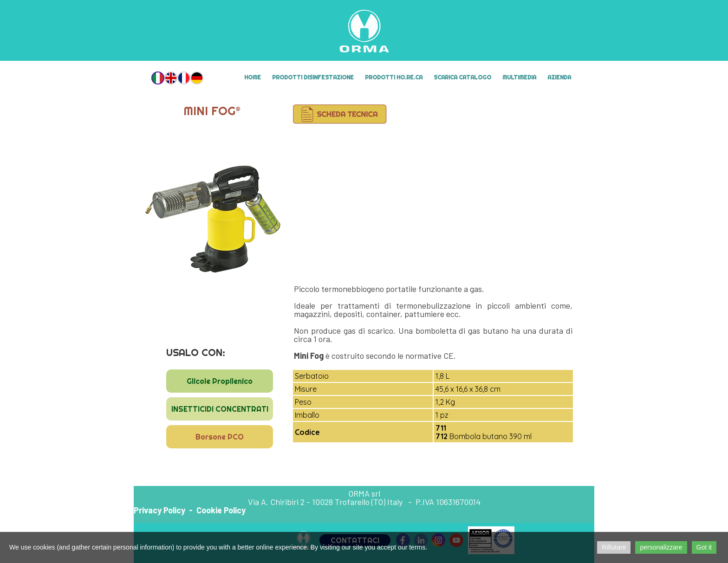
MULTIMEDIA (519, 77)
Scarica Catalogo (462, 77)
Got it (704, 547)
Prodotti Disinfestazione (313, 77)
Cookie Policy (221, 510)
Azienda (559, 77)
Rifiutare (614, 547)
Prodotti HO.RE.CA (394, 77)
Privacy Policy (159, 510)
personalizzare (661, 547)
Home (253, 77)
